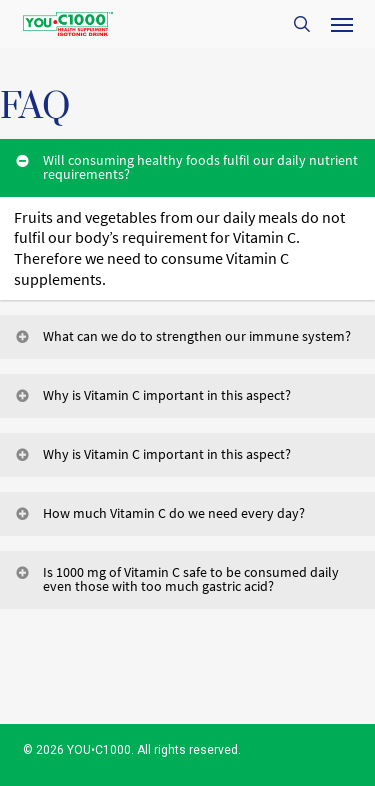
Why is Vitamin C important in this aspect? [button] (152, 395)
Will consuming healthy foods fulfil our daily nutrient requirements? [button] (185, 167)
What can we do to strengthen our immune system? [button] (182, 336)
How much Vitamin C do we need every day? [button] (159, 513)
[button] (342, 24)
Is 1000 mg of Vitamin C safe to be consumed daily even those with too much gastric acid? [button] (176, 579)
